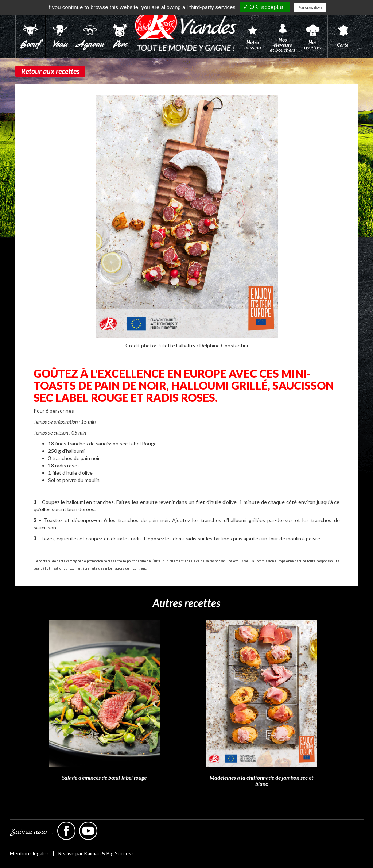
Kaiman (92, 853)
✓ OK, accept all (265, 7)
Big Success (120, 853)
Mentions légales (29, 853)
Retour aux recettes (50, 71)
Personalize (310, 7)
